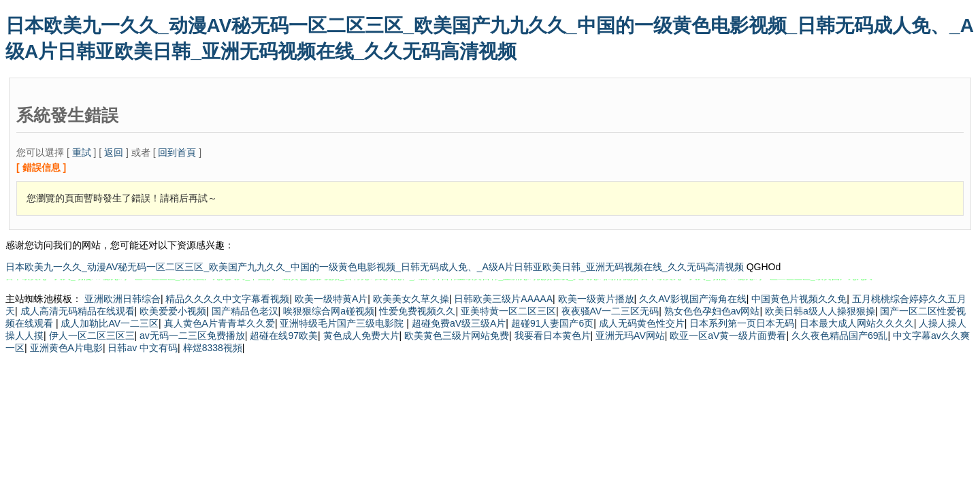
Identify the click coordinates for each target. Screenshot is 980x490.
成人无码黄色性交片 (642, 323)
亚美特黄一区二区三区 (508, 311)
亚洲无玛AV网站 (630, 336)
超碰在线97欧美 (284, 336)
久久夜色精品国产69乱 (840, 336)
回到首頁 (177, 152)
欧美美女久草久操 (411, 299)
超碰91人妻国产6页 (552, 323)
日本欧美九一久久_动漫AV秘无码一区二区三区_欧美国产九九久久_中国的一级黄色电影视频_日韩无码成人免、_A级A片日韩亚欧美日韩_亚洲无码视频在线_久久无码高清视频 (375, 267)
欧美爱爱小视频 (173, 311)
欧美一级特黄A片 (331, 299)
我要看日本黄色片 (553, 336)
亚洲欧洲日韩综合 (122, 299)
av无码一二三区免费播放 (192, 336)
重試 (82, 152)
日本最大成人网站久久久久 (857, 323)
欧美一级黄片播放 (596, 299)
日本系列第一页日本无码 (742, 323)
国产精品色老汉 (245, 311)
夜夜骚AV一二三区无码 (610, 311)
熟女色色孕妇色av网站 (712, 311)
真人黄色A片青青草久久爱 (219, 323)
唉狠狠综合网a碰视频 (329, 311)
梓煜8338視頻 (213, 348)
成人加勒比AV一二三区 (110, 323)
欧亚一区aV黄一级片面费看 (728, 336)
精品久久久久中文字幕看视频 (227, 299)
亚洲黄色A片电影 (66, 348)
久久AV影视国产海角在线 (693, 299)
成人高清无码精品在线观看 (78, 311)
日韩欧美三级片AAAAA (503, 299)
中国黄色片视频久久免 (799, 299)
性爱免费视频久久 (417, 311)
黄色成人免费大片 (361, 336)
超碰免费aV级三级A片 (459, 323)
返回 (114, 152)
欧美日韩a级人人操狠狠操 (820, 311)
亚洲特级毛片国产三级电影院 (343, 323)
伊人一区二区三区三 (92, 336)
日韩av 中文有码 (143, 348)
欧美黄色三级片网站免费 (457, 336)
